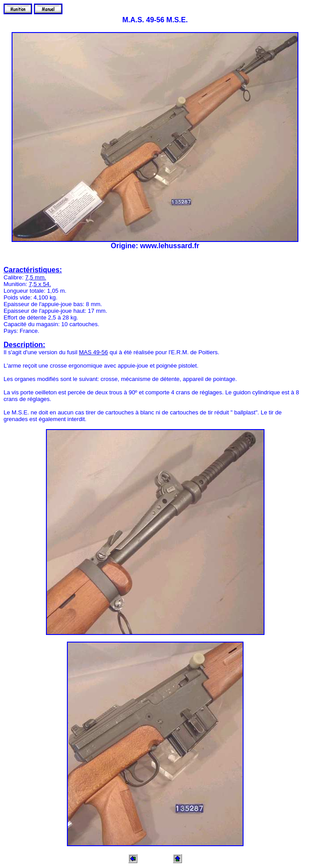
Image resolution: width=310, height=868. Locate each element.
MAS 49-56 (93, 352)
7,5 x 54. (40, 284)
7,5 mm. (35, 277)
